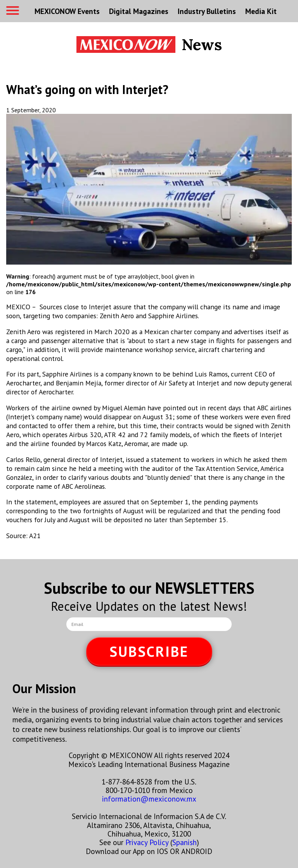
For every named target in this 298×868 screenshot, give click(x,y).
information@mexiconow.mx (149, 799)
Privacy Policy (147, 842)
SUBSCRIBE (149, 651)
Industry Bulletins (207, 11)
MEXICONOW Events (67, 11)
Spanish (185, 842)
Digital (139, 11)
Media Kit (261, 11)
